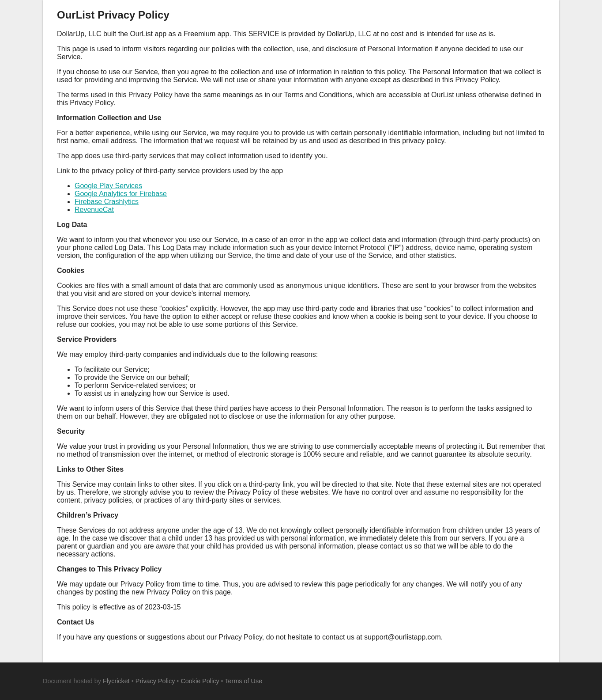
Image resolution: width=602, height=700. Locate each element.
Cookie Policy (200, 681)
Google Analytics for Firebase (121, 194)
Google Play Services (108, 186)
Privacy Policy (155, 681)
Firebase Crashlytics (107, 202)
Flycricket (116, 681)
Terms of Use (243, 681)
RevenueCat (94, 210)
